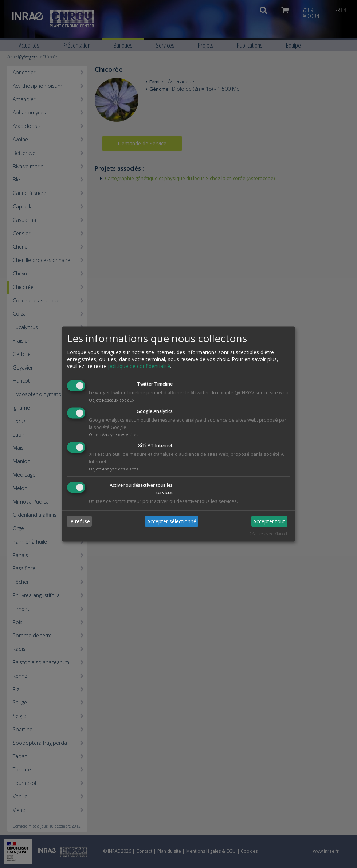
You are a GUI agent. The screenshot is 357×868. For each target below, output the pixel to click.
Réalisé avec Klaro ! (268, 534)
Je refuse (80, 521)
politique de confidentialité (139, 366)
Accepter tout (269, 521)
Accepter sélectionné (172, 521)
